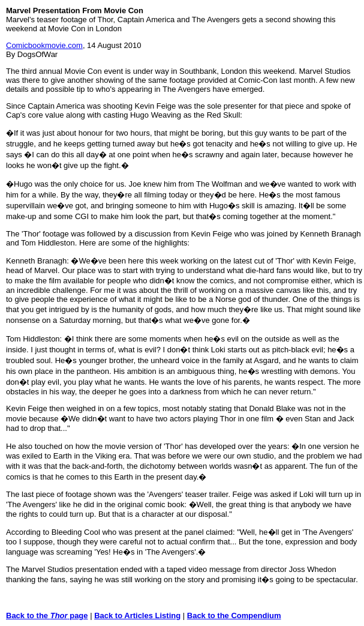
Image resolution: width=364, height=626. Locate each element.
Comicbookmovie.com (44, 45)
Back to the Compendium (234, 615)
